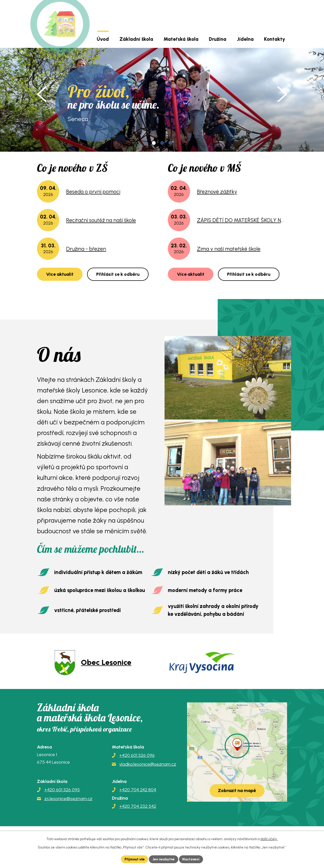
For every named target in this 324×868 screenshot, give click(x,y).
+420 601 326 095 (62, 790)
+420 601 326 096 (137, 755)
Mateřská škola (181, 39)
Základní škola (136, 39)
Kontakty (275, 39)
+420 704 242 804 (138, 790)
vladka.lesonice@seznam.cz (148, 764)
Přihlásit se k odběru (118, 274)
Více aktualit (60, 274)
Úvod (103, 39)
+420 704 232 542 (138, 806)
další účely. (269, 839)
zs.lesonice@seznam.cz (68, 799)
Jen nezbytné (164, 859)
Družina (218, 39)
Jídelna (245, 39)
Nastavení (192, 859)
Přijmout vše (134, 859)
